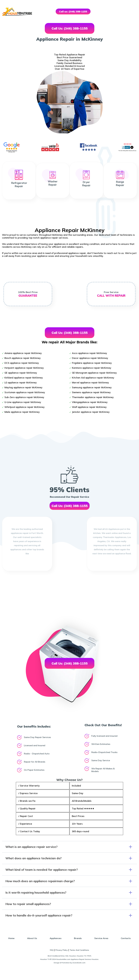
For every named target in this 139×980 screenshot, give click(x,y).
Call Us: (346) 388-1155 (70, 28)
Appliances (56, 938)
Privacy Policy (62, 950)
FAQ (52, 950)
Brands (78, 938)
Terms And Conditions (79, 950)
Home (11, 938)
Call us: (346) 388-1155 (73, 11)
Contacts (126, 938)
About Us (32, 938)
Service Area (101, 938)
